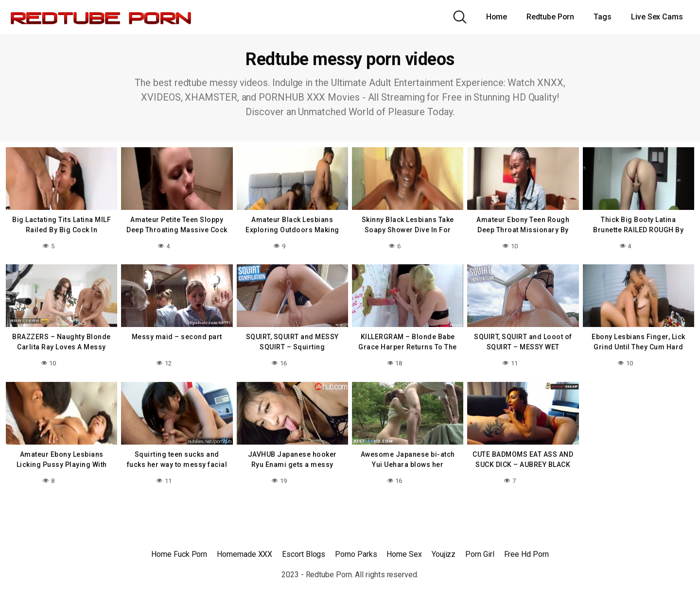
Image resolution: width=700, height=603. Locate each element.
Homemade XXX (245, 554)
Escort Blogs (304, 554)
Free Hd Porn (526, 554)
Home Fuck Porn (179, 554)
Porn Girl (480, 554)
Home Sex (404, 554)
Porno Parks (356, 554)
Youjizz (444, 554)
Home (497, 17)
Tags (603, 17)
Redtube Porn (550, 17)
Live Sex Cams (657, 17)
